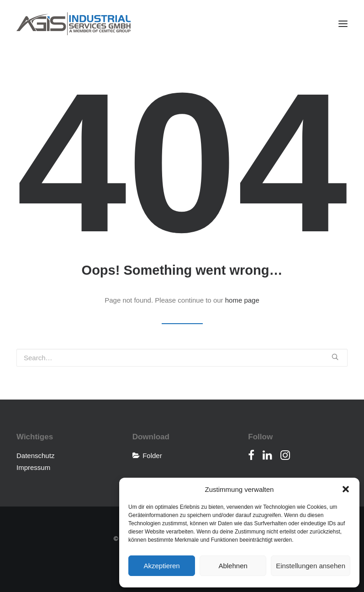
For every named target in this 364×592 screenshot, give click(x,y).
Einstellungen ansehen (311, 566)
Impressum (33, 467)
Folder (152, 456)
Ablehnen (233, 566)
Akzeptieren (161, 566)
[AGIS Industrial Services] (74, 24)
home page (242, 300)
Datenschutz (35, 456)
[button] (346, 489)
